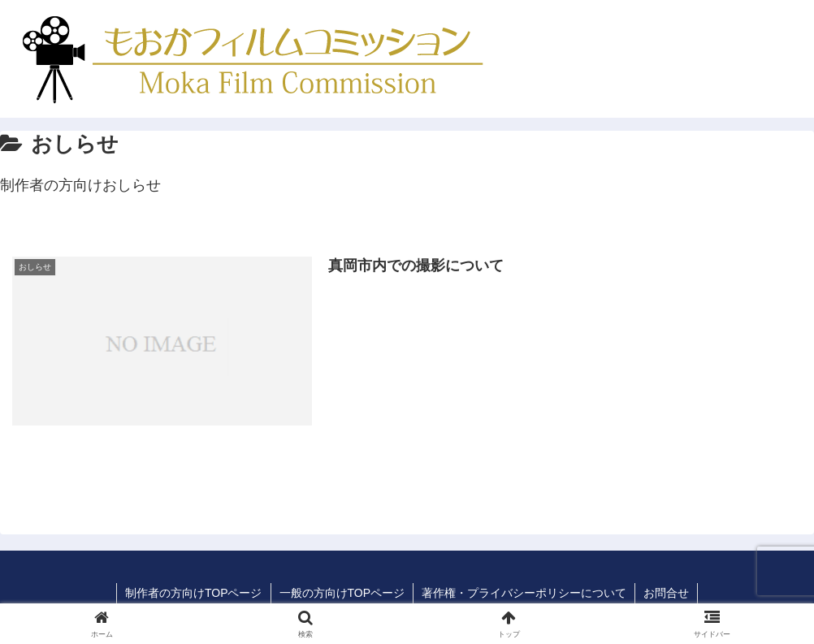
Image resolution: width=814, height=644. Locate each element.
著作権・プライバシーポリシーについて (524, 593)
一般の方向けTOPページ (342, 593)
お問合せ (666, 593)
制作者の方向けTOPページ (194, 593)
